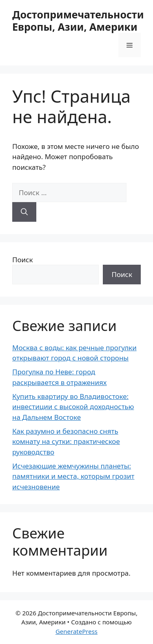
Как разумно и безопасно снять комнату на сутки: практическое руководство (66, 441)
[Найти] (24, 212)
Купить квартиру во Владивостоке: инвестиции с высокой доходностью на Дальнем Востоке (73, 407)
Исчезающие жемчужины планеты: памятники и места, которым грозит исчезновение (73, 476)
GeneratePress (76, 631)
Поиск (23, 260)
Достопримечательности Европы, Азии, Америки (78, 20)
